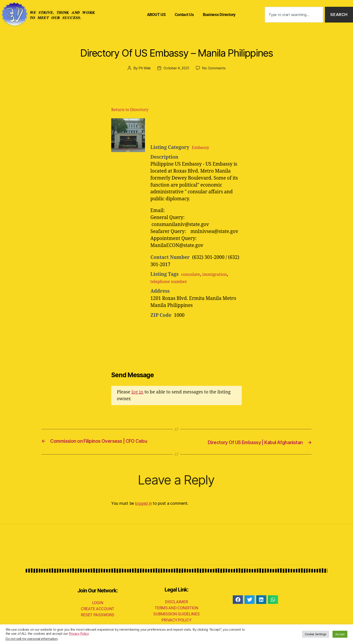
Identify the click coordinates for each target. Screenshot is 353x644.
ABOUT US (156, 15)
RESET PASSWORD (97, 615)
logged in (144, 503)
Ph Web (143, 68)
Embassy (202, 147)
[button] (238, 599)
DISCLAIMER (176, 601)
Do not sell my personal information (32, 639)
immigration (219, 274)
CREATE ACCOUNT (98, 609)
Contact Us (184, 15)
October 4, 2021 (176, 68)
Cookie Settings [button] (316, 634)
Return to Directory (130, 110)
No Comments (215, 68)
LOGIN (98, 602)
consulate (192, 274)
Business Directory (219, 15)
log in (137, 392)
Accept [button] (340, 634)
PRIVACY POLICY (176, 620)
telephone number (171, 282)
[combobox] (294, 15)
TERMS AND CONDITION (176, 607)
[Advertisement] (206, 130)
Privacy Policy (79, 634)
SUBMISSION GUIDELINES (176, 613)
